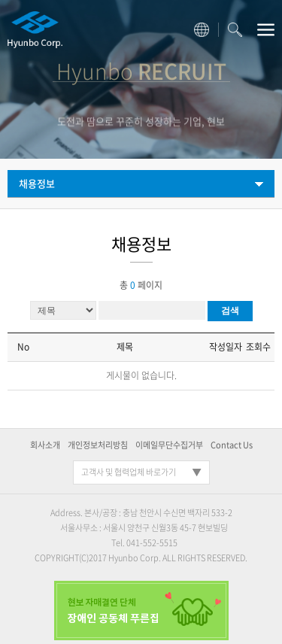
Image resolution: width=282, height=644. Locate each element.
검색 (230, 311)
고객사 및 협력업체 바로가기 (129, 472)
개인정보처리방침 (98, 445)
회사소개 (45, 445)
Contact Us (232, 445)
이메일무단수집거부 (169, 445)
